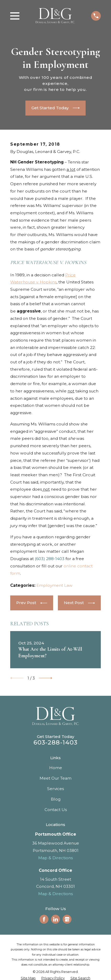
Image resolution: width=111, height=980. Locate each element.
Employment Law (54, 585)
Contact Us (56, 810)
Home (56, 768)
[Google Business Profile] (67, 919)
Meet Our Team (56, 778)
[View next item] (46, 678)
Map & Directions (56, 858)
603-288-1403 (56, 742)
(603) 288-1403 (50, 559)
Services (56, 789)
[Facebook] (44, 919)
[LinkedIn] (56, 919)
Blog (56, 799)
